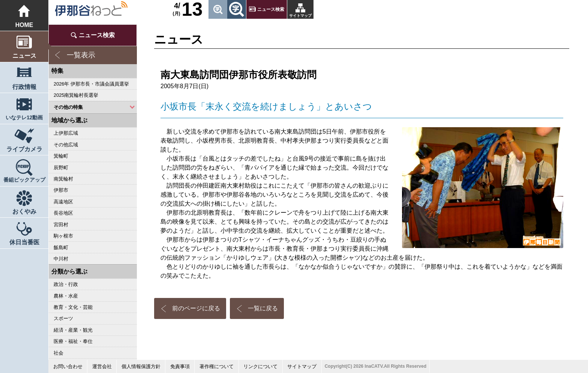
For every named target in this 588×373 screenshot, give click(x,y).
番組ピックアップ (24, 180)
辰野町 (61, 168)
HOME (24, 25)
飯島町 (61, 247)
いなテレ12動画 (24, 117)
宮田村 (61, 225)
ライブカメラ (24, 149)
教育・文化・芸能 (73, 307)
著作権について (217, 366)
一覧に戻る (263, 308)
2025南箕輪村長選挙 (76, 95)
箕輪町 (61, 156)
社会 (58, 353)
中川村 (61, 259)
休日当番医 (24, 242)
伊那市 (61, 190)
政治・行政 (66, 284)
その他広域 (66, 145)
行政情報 (24, 87)
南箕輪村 (63, 179)
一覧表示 (81, 55)
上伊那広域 (66, 133)
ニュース (24, 56)
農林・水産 (66, 296)
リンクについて (260, 366)
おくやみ (24, 211)
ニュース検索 (271, 9)
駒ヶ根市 (63, 236)
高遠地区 (63, 202)
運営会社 (102, 366)
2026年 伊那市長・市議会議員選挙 (91, 84)
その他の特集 (68, 107)
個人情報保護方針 (141, 366)
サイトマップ (300, 16)
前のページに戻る (196, 308)
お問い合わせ (68, 366)
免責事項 (180, 366)
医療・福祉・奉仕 (73, 341)
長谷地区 (63, 213)
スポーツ (63, 318)
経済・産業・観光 (73, 330)
